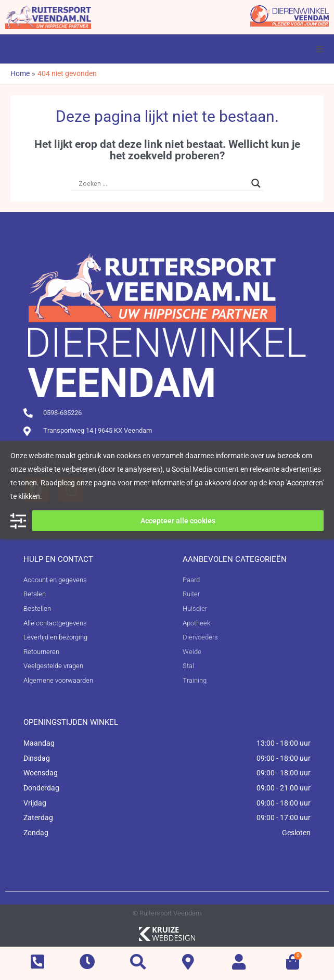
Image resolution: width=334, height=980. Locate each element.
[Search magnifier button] (256, 183)
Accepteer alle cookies (178, 521)
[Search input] (162, 183)
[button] (319, 49)
